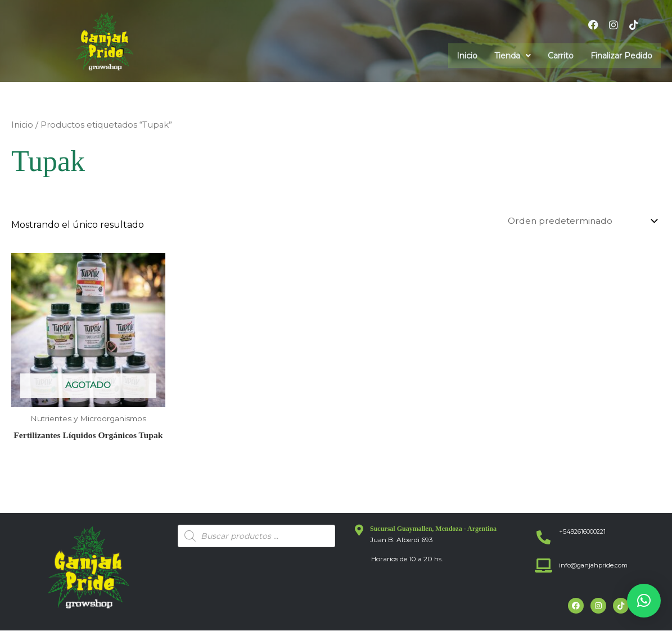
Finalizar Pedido (621, 56)
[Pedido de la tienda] (579, 221)
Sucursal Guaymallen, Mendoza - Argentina (433, 529)
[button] (513, 56)
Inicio (467, 56)
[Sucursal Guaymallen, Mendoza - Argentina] (359, 531)
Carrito (561, 56)
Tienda (513, 56)
